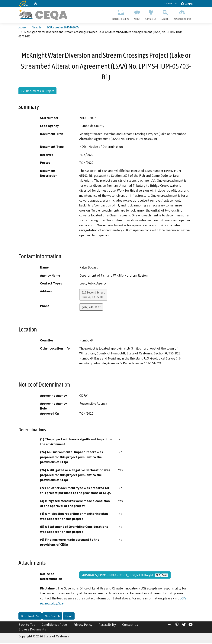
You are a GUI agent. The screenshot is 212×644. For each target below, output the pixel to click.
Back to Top (27, 625)
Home (22, 28)
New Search (52, 617)
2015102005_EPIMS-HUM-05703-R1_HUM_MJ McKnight (125, 576)
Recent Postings (121, 14)
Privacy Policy (83, 625)
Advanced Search (182, 14)
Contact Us (171, 3)
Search (165, 14)
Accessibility (107, 625)
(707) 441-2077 (91, 308)
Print (69, 617)
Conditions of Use (54, 625)
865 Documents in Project (37, 91)
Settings (187, 4)
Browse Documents (32, 630)
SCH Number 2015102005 (63, 28)
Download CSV (30, 617)
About (137, 14)
